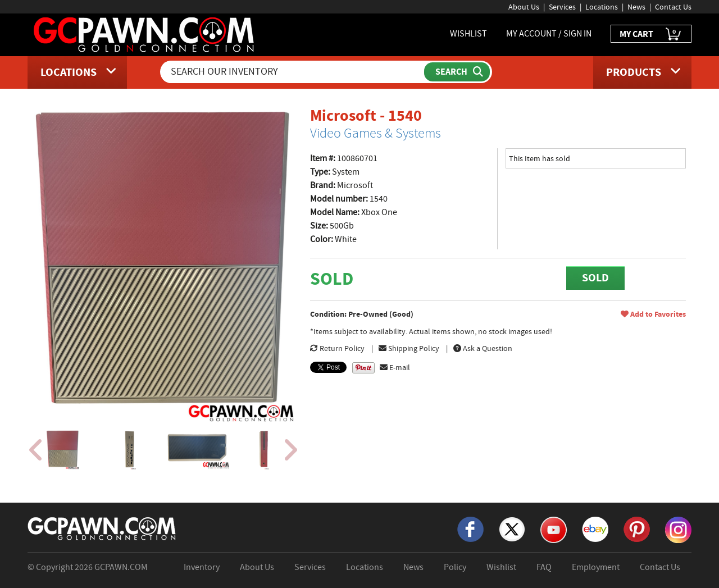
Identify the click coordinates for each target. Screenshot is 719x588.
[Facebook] (470, 528)
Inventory (202, 567)
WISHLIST (468, 34)
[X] (512, 528)
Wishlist (501, 567)
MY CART (651, 35)
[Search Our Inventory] (293, 72)
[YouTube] (554, 529)
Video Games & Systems (376, 133)
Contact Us (673, 7)
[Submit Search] (457, 72)
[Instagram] (678, 529)
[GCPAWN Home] (102, 528)
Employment (596, 567)
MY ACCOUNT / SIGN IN (549, 34)
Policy (455, 567)
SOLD (595, 278)
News (636, 7)
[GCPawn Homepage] (145, 34)
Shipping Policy (409, 348)
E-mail (395, 367)
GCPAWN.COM (121, 567)
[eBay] (595, 528)
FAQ (544, 567)
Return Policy (337, 348)
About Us (524, 7)
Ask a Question (483, 348)
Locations (602, 7)
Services (562, 7)
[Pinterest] (637, 528)
